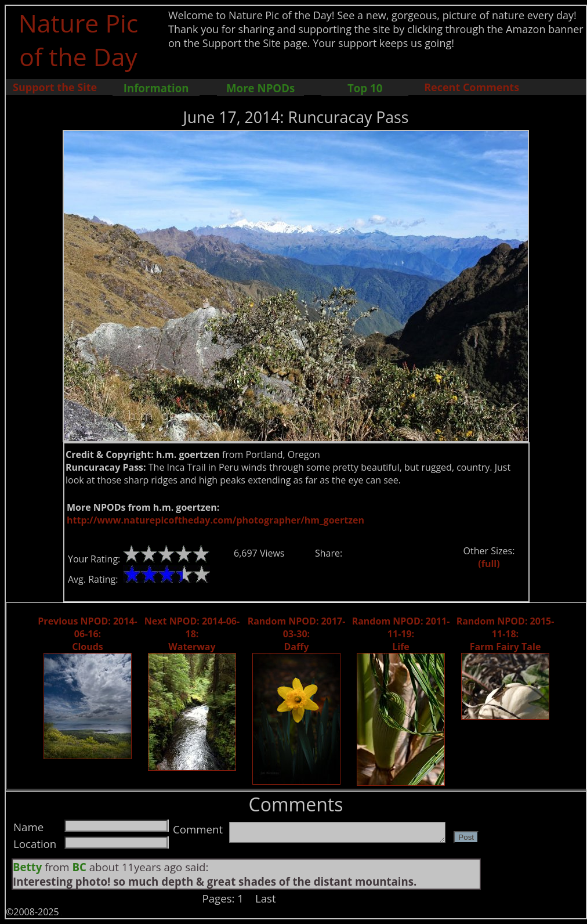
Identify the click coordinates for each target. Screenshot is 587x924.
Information (156, 88)
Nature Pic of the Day (79, 39)
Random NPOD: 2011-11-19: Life (401, 634)
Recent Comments (472, 87)
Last (266, 898)
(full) (489, 564)
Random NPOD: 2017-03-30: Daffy (297, 634)
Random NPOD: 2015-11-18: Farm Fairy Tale (506, 634)
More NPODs (260, 88)
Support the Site (55, 87)
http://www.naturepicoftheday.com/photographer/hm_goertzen (215, 520)
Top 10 (365, 88)
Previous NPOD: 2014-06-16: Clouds (87, 634)
